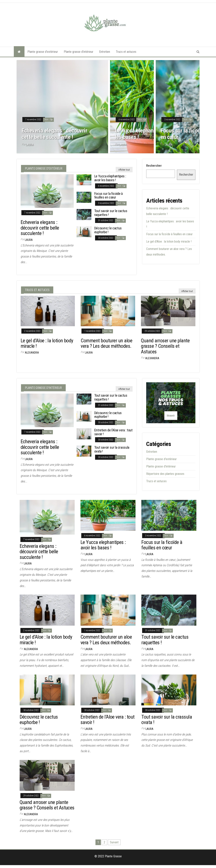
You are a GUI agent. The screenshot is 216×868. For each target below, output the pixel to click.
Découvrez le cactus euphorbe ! (108, 230)
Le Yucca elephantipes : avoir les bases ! (148, 134)
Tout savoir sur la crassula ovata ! (112, 449)
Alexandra (32, 353)
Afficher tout (124, 170)
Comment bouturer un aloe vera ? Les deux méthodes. (106, 343)
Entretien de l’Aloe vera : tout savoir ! (113, 432)
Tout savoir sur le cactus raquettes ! (111, 213)
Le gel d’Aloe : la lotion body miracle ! (169, 241)
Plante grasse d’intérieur (79, 52)
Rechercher (154, 166)
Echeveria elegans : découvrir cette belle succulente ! (54, 134)
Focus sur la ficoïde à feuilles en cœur (108, 196)
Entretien (105, 52)
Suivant (114, 842)
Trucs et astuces (126, 52)
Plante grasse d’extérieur (43, 52)
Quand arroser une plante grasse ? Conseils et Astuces (165, 346)
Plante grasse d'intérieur (161, 466)
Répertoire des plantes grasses (165, 474)
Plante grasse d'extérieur (161, 459)
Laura (30, 145)
